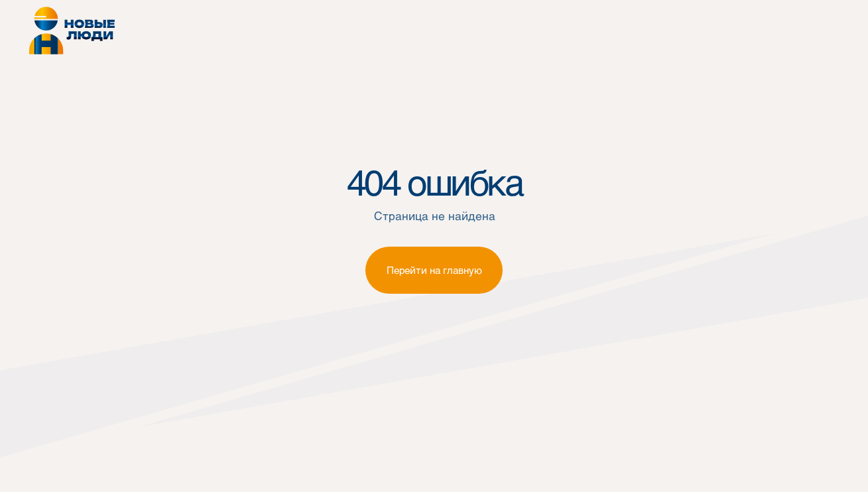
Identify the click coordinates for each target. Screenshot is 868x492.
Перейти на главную (434, 270)
